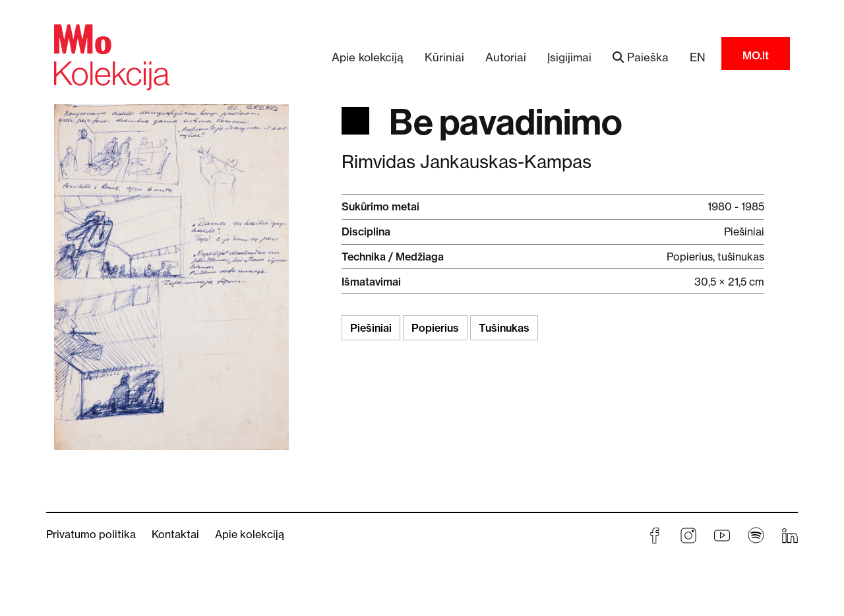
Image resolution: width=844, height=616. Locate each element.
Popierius (435, 328)
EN (698, 57)
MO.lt (756, 55)
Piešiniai (371, 328)
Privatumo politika (91, 534)
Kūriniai (444, 57)
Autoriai (506, 57)
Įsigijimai (569, 57)
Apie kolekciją (368, 57)
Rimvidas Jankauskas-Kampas (467, 162)
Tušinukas (504, 328)
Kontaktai (175, 534)
